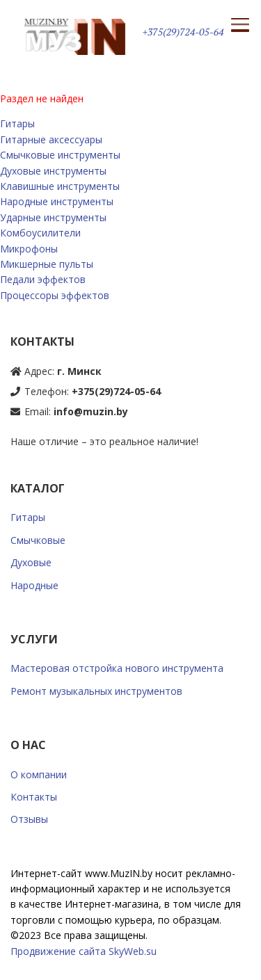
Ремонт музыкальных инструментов (96, 691)
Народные (34, 585)
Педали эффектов (43, 279)
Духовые (31, 562)
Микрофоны (29, 249)
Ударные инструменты (53, 217)
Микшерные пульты (47, 264)
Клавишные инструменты (60, 186)
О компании (39, 774)
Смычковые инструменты (60, 155)
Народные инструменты (57, 201)
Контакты (34, 797)
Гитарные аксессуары (51, 139)
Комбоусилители (40, 233)
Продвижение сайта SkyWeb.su (84, 951)
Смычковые (38, 540)
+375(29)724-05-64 (183, 32)
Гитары (17, 123)
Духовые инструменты (53, 171)
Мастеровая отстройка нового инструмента (117, 668)
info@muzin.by (91, 411)
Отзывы (29, 819)
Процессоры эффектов (55, 295)
